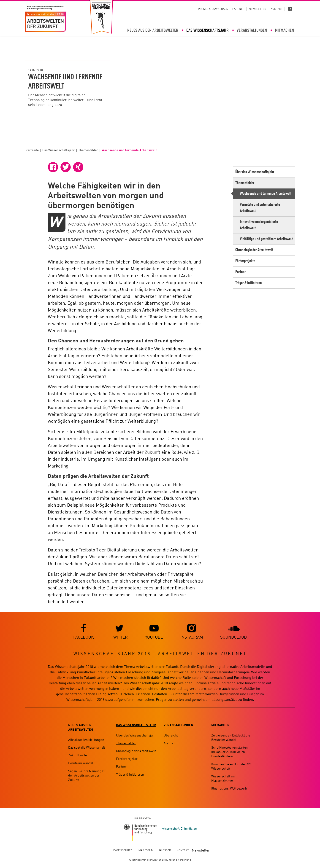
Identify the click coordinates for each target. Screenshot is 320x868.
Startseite (32, 150)
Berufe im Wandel (81, 763)
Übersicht (171, 736)
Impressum (146, 851)
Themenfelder (88, 150)
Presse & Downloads (213, 9)
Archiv (168, 743)
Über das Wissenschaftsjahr (255, 172)
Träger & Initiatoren (249, 283)
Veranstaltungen (252, 31)
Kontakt (277, 9)
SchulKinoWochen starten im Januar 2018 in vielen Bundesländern (229, 752)
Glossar (165, 851)
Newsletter (258, 9)
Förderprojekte (245, 261)
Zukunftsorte (77, 756)
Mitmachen (284, 31)
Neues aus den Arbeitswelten (153, 31)
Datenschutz (123, 851)
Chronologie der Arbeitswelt (254, 250)
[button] (53, 167)
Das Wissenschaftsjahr (207, 31)
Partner (238, 9)
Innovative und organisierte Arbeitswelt (259, 225)
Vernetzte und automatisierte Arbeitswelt (260, 208)
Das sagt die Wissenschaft (87, 748)
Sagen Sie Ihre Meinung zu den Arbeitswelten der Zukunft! (87, 776)
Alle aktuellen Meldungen (86, 740)
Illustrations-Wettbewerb (229, 789)
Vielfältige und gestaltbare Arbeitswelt (266, 239)
